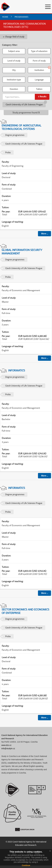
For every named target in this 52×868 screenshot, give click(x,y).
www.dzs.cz (6, 745)
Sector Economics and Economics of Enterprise (25, 611)
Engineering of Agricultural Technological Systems (21, 127)
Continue (26, 865)
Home (5, 17)
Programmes (21, 17)
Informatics (17, 370)
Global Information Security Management (22, 252)
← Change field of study (14, 37)
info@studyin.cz (8, 748)
